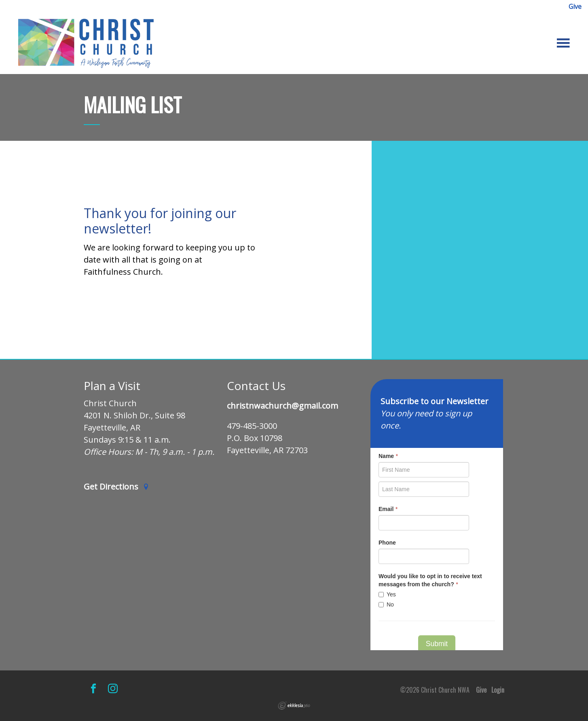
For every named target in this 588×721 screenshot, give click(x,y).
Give (575, 6)
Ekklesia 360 (294, 706)
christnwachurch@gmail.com (282, 406)
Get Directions (116, 487)
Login (498, 690)
